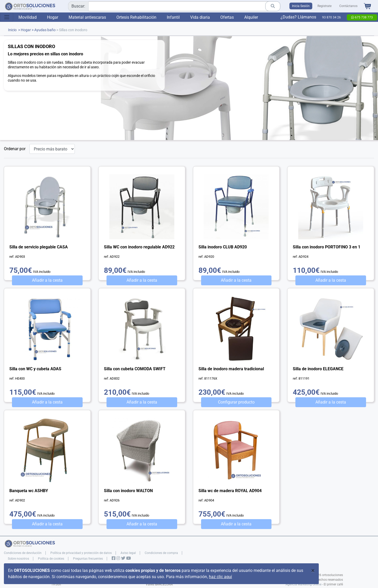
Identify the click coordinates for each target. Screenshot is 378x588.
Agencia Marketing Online (303, 584)
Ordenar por (15, 149)
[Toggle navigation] (7, 17)
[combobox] (172, 6)
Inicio (12, 30)
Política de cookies (51, 559)
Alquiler (251, 17)
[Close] (313, 571)
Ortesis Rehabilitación (136, 17)
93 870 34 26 (331, 17)
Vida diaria (200, 17)
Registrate (324, 6)
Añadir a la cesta (47, 280)
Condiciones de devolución (23, 553)
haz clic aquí (220, 577)
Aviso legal (128, 553)
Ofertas (227, 17)
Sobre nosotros (18, 559)
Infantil (173, 17)
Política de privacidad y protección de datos (81, 553)
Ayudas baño (45, 30)
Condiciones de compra (161, 553)
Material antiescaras (87, 17)
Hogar (53, 17)
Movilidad (28, 17)
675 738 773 (362, 17)
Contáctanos (348, 6)
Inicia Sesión (301, 6)
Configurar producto (236, 402)
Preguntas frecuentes (88, 559)
